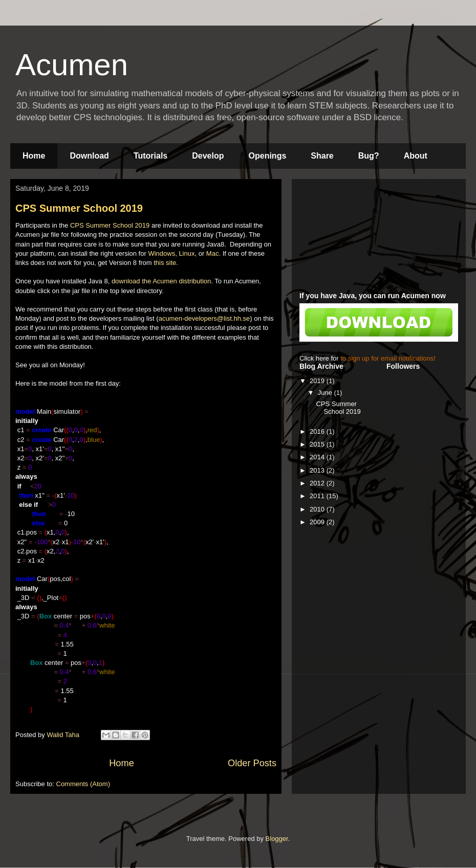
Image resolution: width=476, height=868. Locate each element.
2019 (318, 381)
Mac (213, 253)
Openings (268, 156)
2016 (318, 431)
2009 (318, 522)
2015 (318, 444)
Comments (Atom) (83, 784)
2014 (318, 457)
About (416, 156)
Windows (161, 253)
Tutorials (150, 156)
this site (165, 263)
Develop (208, 156)
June (326, 393)
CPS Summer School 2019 (79, 208)
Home (34, 156)
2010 (318, 509)
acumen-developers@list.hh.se (204, 318)
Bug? (369, 156)
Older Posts (252, 763)
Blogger (277, 839)
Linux (187, 253)
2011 (318, 496)
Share (322, 156)
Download (89, 156)
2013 (318, 470)
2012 (318, 483)
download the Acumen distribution (161, 281)
